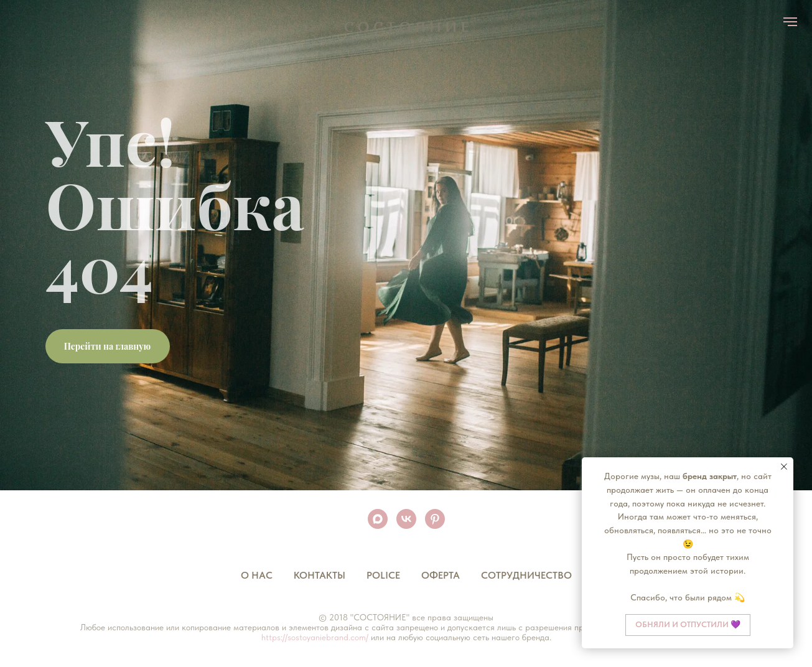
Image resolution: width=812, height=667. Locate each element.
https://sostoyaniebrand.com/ (315, 637)
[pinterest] (435, 519)
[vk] (406, 519)
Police (383, 575)
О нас (257, 575)
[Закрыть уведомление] (784, 467)
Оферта (441, 575)
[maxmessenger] (378, 519)
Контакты (320, 575)
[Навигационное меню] (790, 22)
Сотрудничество (526, 575)
